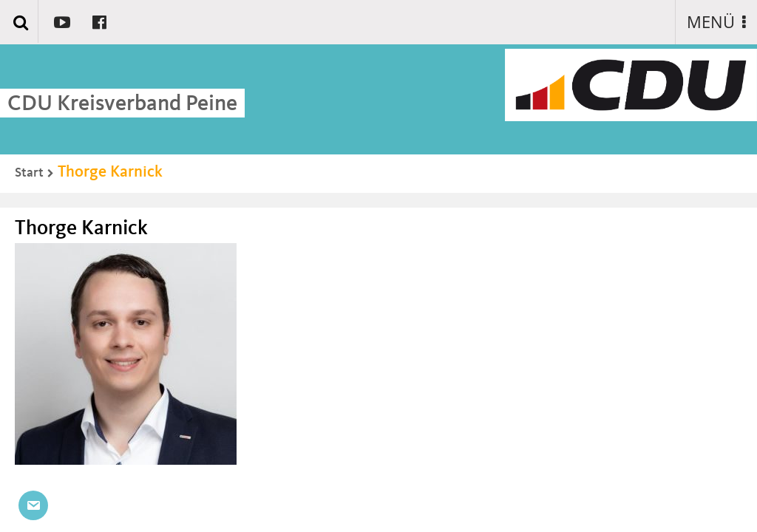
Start (29, 173)
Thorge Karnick (110, 172)
